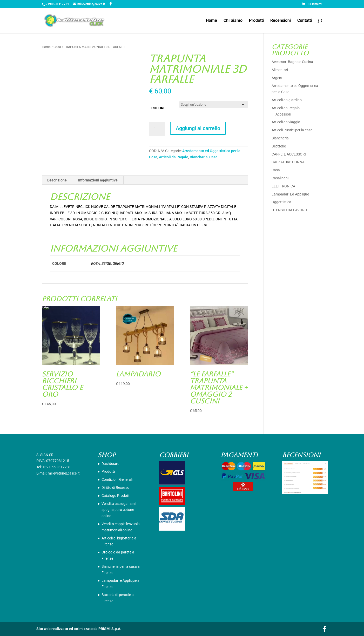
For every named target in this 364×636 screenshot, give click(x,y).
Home (211, 21)
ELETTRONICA (283, 186)
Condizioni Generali (117, 479)
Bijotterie (279, 146)
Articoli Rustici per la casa (292, 130)
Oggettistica (281, 202)
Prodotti (256, 21)
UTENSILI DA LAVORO (289, 210)
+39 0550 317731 (57, 467)
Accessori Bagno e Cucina (292, 62)
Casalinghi (280, 178)
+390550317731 (57, 4)
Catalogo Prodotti (116, 496)
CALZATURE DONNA (288, 162)
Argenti (277, 78)
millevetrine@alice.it (64, 473)
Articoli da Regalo (174, 157)
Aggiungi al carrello (198, 128)
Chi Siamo (233, 21)
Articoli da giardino (287, 100)
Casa (57, 47)
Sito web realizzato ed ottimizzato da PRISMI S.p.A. (79, 629)
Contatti (305, 21)
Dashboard (110, 464)
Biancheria (199, 157)
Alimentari (280, 70)
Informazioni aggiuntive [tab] (98, 180)
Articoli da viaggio (286, 122)
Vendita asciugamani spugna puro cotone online (119, 510)
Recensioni (281, 21)
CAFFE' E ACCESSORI (289, 154)
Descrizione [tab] (57, 180)
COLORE (158, 108)
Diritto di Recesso (115, 488)
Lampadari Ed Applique (290, 194)
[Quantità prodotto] (157, 129)
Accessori (283, 114)
